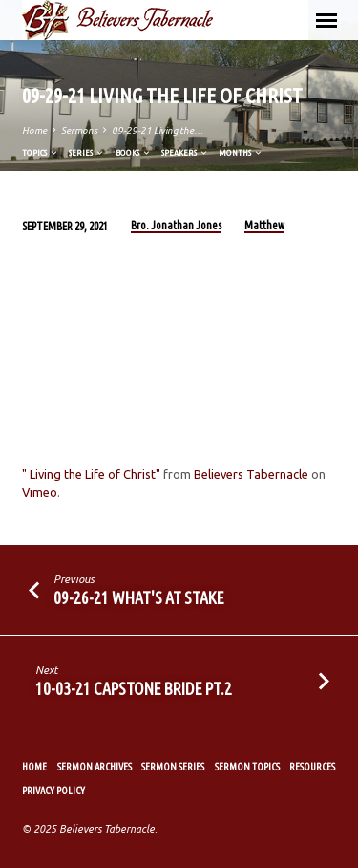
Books (134, 152)
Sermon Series (173, 767)
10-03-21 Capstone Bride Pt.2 (134, 688)
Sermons (79, 130)
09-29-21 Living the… (158, 130)
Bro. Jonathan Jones (176, 225)
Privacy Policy (53, 791)
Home (34, 130)
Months (241, 152)
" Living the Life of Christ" (91, 474)
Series (87, 152)
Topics (41, 152)
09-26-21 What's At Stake (139, 597)
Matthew (264, 225)
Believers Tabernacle (251, 474)
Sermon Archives (95, 767)
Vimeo (40, 492)
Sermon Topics (247, 767)
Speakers (185, 152)
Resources (312, 767)
